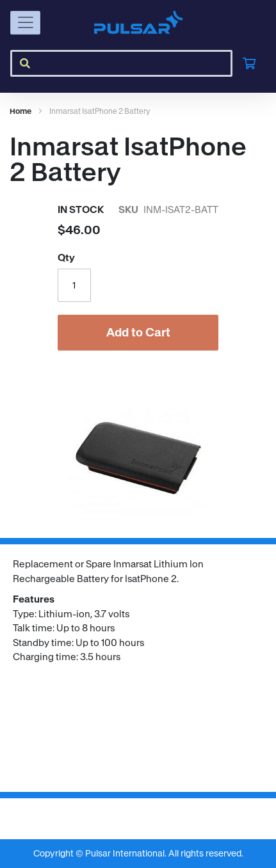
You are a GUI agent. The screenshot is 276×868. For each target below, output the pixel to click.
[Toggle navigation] (25, 23)
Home (20, 111)
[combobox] (121, 63)
